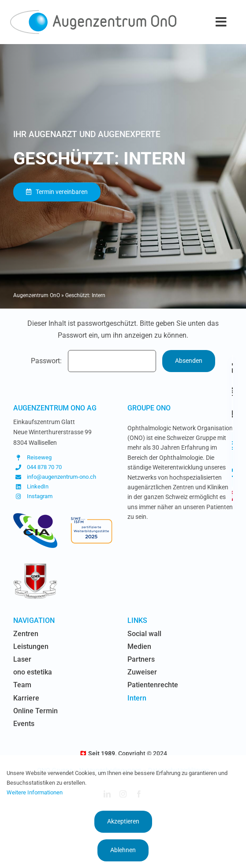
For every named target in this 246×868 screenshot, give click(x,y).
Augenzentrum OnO (37, 295)
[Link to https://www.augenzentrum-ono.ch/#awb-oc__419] (233, 496)
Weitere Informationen (35, 792)
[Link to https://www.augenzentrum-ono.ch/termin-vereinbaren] (233, 391)
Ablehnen (123, 850)
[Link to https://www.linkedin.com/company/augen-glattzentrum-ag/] (232, 473)
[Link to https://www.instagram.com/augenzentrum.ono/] (232, 446)
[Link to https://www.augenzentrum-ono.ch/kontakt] (232, 414)
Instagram (40, 496)
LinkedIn (38, 486)
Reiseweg (39, 457)
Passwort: (93, 361)
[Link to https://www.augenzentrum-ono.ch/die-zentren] (233, 368)
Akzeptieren (123, 821)
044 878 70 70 (44, 467)
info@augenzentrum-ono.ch (61, 477)
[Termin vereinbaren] (57, 192)
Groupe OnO (149, 408)
